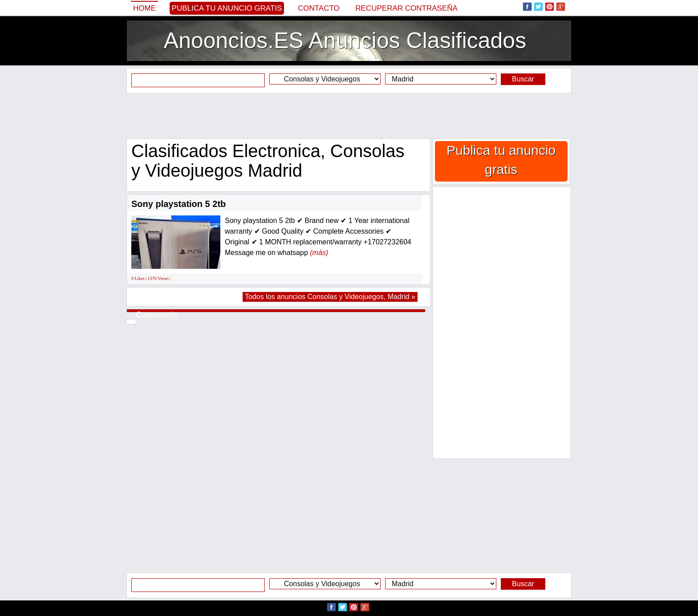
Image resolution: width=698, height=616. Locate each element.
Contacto (319, 8)
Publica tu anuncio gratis (227, 8)
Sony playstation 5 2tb (179, 204)
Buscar (523, 79)
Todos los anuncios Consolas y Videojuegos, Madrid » (330, 297)
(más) (319, 253)
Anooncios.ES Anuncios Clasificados (345, 41)
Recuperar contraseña (406, 8)
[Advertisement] (349, 116)
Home (144, 8)
